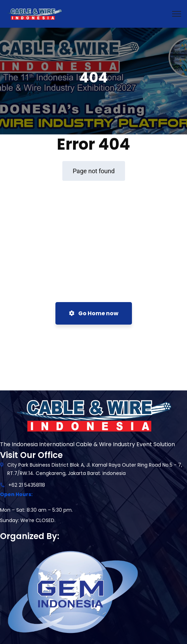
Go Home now (94, 313)
